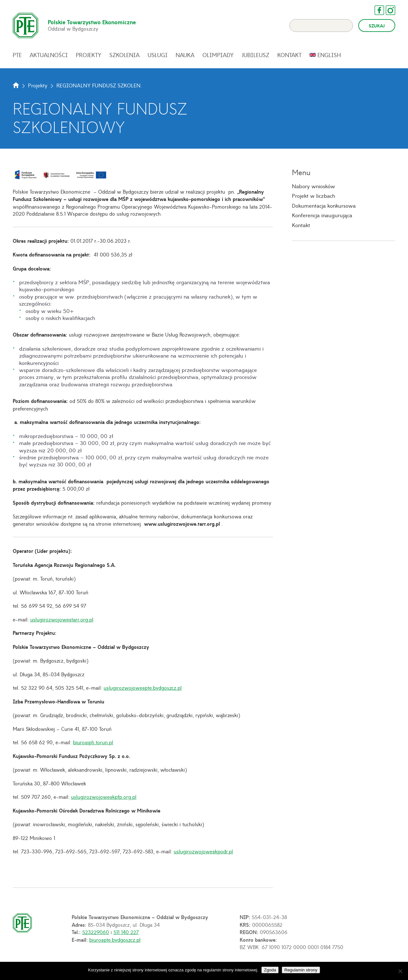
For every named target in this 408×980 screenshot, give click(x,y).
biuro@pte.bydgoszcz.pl (115, 939)
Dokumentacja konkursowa (324, 205)
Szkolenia (124, 55)
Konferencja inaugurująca (322, 215)
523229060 (96, 932)
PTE (17, 55)
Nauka (185, 55)
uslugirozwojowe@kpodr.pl (203, 851)
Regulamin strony (301, 970)
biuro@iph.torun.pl (93, 742)
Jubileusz (255, 55)
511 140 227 (126, 932)
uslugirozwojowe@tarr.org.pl (62, 619)
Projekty (89, 55)
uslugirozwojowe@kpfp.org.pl (104, 797)
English (329, 55)
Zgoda (270, 970)
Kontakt (289, 55)
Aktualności (49, 55)
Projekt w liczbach (313, 196)
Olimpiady (218, 55)
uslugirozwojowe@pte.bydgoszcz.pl (143, 687)
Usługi (158, 55)
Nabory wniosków (313, 186)
